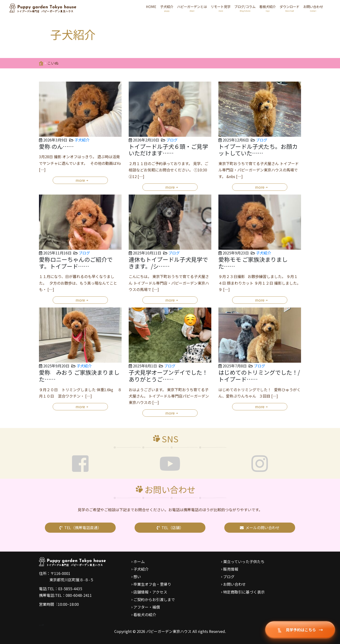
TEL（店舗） (170, 528)
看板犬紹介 (268, 8)
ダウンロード (289, 8)
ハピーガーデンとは (192, 8)
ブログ (172, 140)
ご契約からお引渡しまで (154, 599)
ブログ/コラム (245, 8)
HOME (151, 6)
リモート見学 (221, 8)
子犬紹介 (167, 8)
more (80, 180)
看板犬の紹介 (145, 615)
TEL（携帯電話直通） (80, 528)
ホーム (139, 561)
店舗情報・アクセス (150, 592)
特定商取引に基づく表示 (244, 592)
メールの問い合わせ (260, 528)
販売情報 (231, 569)
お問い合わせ (313, 8)
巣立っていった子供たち (244, 561)
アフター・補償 (147, 607)
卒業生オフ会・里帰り (152, 584)
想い (137, 577)
